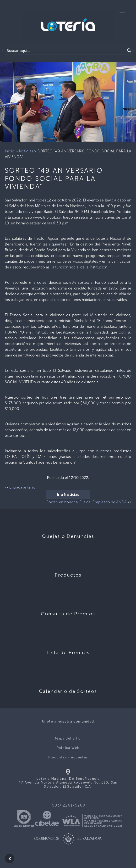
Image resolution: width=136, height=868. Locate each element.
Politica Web (68, 748)
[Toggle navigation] (122, 14)
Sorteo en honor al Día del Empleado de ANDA (87, 502)
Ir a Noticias (68, 495)
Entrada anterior (23, 487)
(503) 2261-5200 (68, 805)
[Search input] (65, 50)
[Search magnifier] (129, 50)
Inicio (10, 151)
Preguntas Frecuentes (68, 757)
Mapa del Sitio (68, 738)
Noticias (26, 151)
